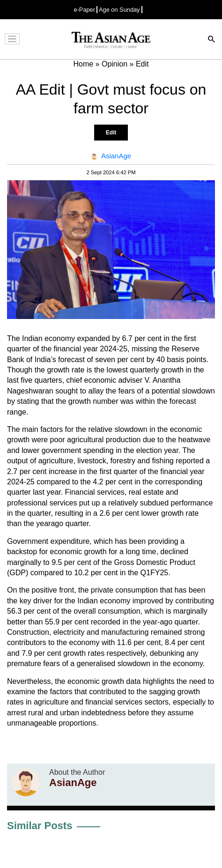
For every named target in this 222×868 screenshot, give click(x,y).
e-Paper (84, 10)
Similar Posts (40, 826)
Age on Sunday (119, 10)
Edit (111, 133)
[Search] (212, 40)
